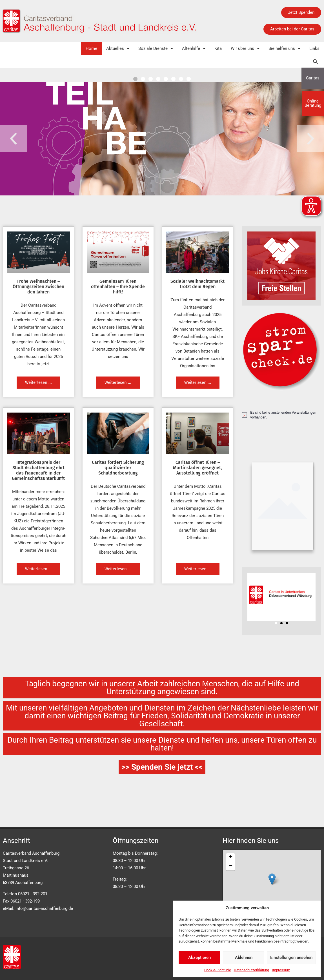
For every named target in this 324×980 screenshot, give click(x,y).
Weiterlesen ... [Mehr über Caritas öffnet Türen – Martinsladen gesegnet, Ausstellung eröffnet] (198, 569)
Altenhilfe (194, 49)
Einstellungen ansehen (291, 957)
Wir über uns (245, 49)
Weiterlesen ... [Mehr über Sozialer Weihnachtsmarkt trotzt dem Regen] (198, 382)
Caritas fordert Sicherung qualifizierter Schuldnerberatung (118, 468)
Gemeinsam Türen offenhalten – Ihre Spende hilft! (118, 287)
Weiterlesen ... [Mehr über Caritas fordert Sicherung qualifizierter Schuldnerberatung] (118, 569)
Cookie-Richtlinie (218, 970)
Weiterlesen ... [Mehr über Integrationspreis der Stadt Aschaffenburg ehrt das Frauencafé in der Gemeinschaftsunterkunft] (38, 569)
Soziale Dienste (156, 49)
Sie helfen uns (284, 49)
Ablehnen (244, 957)
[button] (316, 62)
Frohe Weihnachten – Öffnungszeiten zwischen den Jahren (38, 287)
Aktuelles (118, 49)
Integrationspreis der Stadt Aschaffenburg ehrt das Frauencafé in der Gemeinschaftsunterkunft (38, 470)
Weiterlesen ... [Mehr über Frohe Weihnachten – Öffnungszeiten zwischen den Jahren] (38, 382)
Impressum (281, 970)
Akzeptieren (199, 957)
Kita (218, 48)
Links (314, 48)
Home (91, 48)
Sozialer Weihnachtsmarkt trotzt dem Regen (197, 284)
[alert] (282, 415)
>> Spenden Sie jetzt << (162, 767)
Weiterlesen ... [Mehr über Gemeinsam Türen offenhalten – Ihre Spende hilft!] (118, 382)
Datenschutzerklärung (251, 970)
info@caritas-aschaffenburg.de (44, 908)
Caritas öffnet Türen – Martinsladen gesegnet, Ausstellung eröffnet (197, 468)
